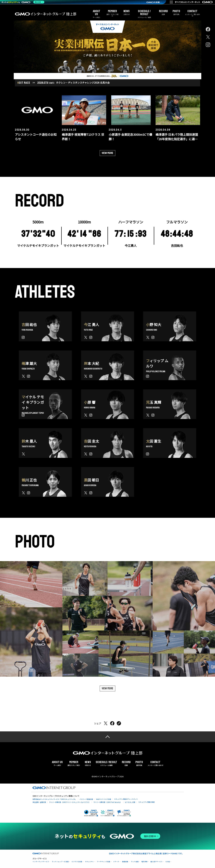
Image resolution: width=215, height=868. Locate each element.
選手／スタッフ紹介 (112, 13)
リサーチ (116, 861)
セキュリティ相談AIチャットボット (126, 798)
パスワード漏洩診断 (86, 798)
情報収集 (125, 861)
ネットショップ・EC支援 (60, 861)
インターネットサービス (41, 861)
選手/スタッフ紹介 (74, 763)
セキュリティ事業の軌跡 (147, 801)
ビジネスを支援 (77, 861)
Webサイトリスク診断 (104, 798)
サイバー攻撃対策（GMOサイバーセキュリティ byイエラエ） (70, 801)
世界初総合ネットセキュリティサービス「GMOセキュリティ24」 (54, 798)
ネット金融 (135, 861)
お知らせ (127, 12)
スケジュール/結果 (106, 763)
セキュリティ (90, 861)
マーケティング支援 (104, 861)
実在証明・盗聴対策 (39, 801)
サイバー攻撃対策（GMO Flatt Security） (108, 801)
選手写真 (176, 12)
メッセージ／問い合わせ (192, 13)
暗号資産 (145, 861)
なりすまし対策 (130, 801)
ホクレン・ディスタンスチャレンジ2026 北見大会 (83, 82)
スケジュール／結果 (144, 14)
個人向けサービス (156, 861)
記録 (163, 12)
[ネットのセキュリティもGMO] (23, 2)
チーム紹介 (97, 14)
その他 (168, 861)
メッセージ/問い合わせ (155, 763)
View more (107, 152)
